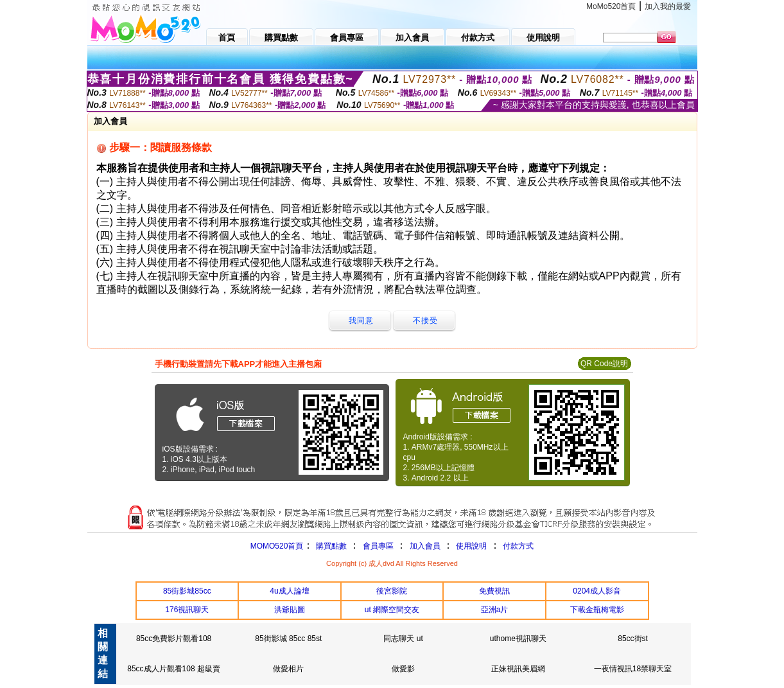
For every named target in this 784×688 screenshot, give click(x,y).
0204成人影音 (597, 591)
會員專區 (378, 546)
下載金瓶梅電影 (597, 610)
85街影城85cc (187, 591)
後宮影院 (392, 591)
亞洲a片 (495, 610)
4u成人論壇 (289, 591)
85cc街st (633, 639)
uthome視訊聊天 (518, 639)
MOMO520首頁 (277, 546)
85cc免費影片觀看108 (174, 639)
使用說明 (471, 546)
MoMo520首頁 (611, 6)
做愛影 (403, 669)
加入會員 (425, 546)
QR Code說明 (604, 364)
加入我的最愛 (668, 6)
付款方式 (518, 546)
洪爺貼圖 (290, 610)
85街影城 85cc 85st (288, 639)
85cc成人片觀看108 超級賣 (174, 669)
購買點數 (330, 546)
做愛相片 (288, 669)
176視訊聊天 (187, 610)
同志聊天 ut (403, 639)
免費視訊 (494, 591)
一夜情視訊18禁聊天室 (633, 669)
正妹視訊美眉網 (518, 669)
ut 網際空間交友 (392, 610)
